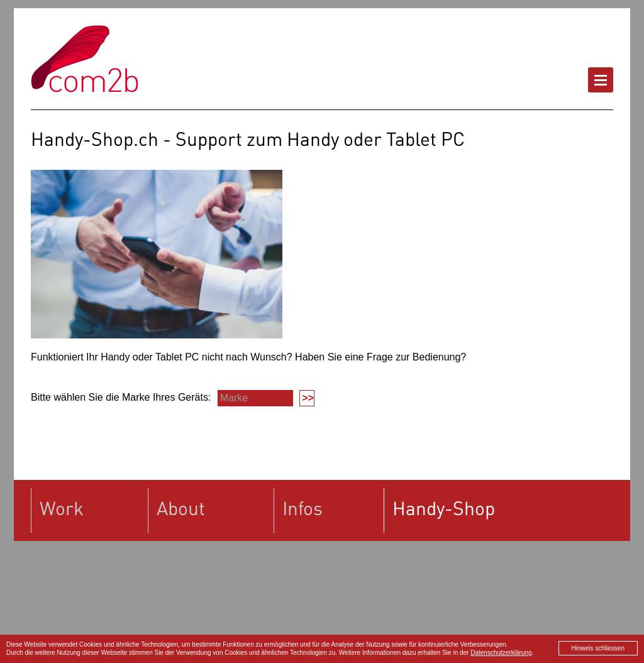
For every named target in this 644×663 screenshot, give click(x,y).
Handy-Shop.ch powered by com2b (85, 59)
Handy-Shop (444, 508)
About (181, 508)
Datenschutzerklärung (501, 653)
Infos (303, 508)
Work (62, 508)
